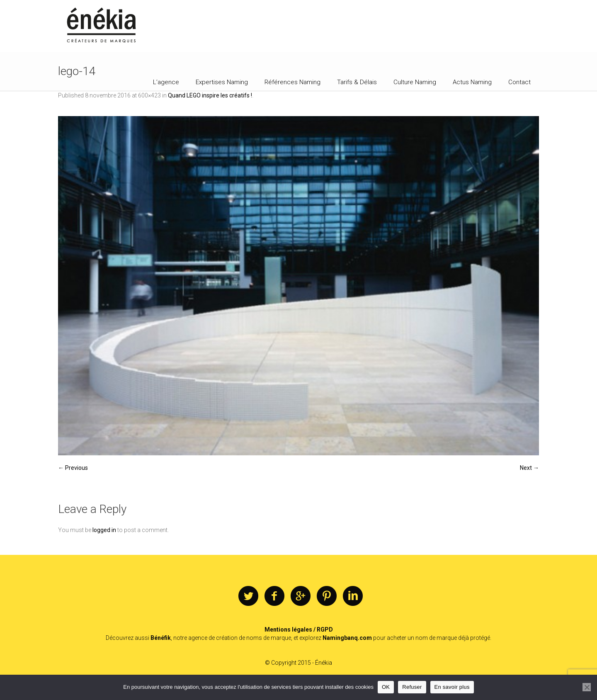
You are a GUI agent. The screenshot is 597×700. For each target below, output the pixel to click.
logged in (104, 530)
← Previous (73, 468)
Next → (529, 468)
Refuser (412, 687)
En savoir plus (452, 687)
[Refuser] (587, 687)
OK (386, 687)
